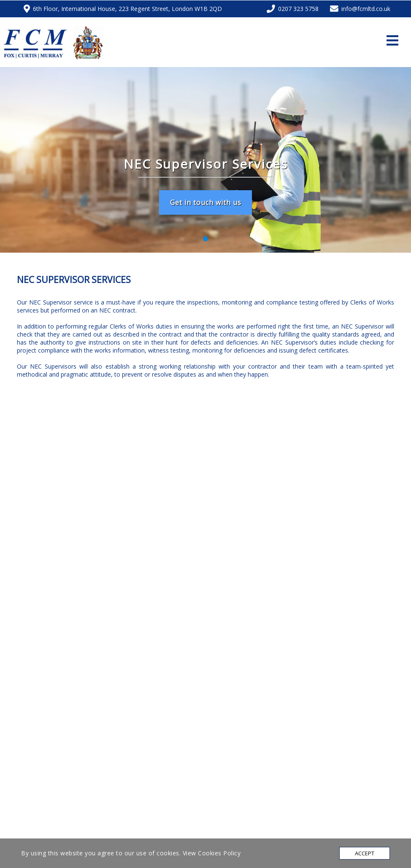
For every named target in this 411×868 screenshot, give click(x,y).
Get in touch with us (206, 202)
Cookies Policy (219, 853)
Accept (365, 853)
